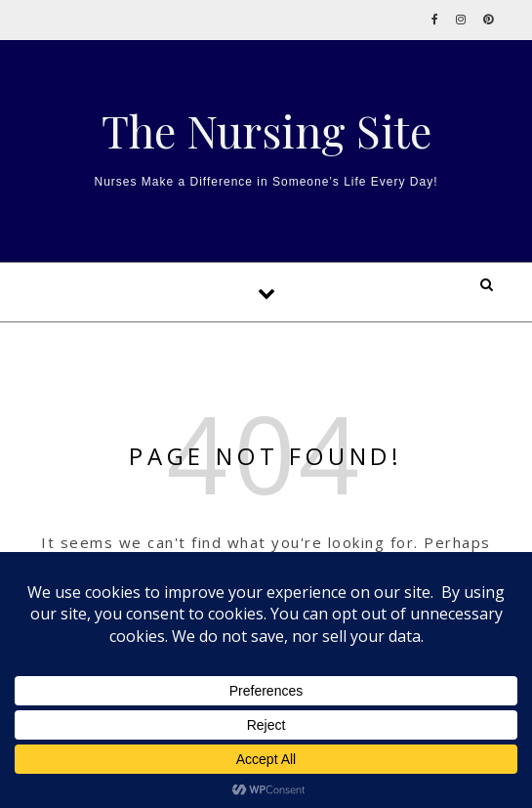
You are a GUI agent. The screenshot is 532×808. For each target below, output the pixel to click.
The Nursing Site (266, 130)
